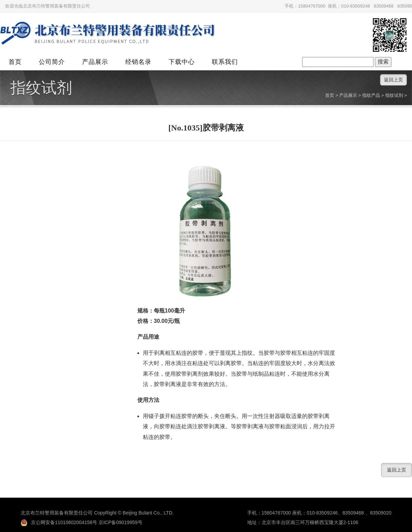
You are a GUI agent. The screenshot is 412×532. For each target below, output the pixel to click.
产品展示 (95, 62)
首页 (15, 62)
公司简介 (52, 62)
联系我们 (225, 62)
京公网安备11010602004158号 (59, 522)
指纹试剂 (41, 88)
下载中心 (182, 62)
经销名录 (138, 62)
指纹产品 (371, 95)
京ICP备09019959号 (121, 522)
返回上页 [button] (393, 80)
